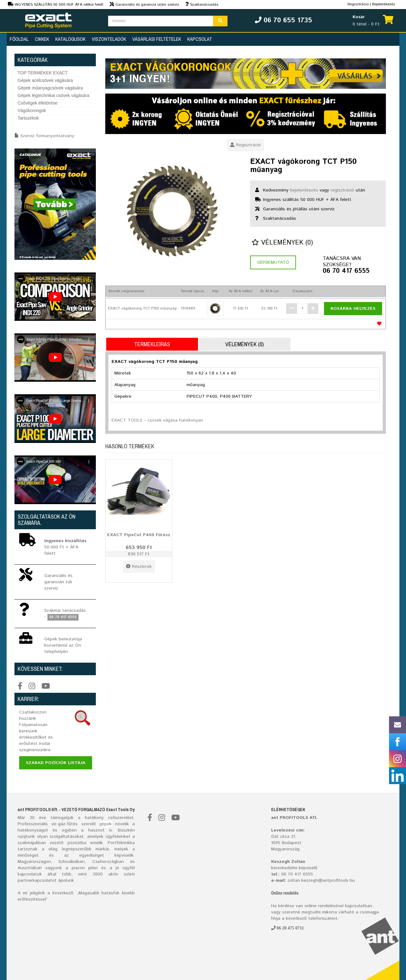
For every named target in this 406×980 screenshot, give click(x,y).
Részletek (139, 567)
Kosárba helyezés (353, 309)
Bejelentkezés (384, 4)
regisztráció (342, 190)
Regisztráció (245, 145)
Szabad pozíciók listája (56, 763)
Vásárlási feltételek (157, 39)
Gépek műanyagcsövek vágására (50, 88)
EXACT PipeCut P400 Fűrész (139, 535)
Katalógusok (70, 39)
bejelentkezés (304, 190)
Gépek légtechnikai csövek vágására (53, 95)
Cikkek (42, 39)
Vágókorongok (32, 110)
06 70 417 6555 (346, 271)
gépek (105, 824)
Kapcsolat (200, 39)
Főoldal (19, 39)
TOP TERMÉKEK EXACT (43, 73)
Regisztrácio (358, 4)
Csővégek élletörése (38, 103)
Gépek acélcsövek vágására (45, 80)
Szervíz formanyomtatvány (47, 136)
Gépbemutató (273, 262)
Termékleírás (152, 344)
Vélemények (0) (282, 243)
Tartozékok (28, 118)
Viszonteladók (109, 39)
